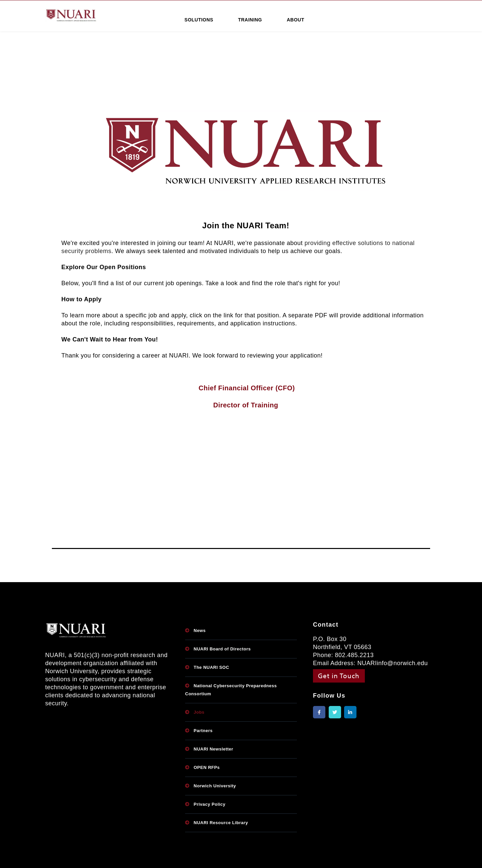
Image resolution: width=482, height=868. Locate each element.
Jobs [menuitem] (199, 712)
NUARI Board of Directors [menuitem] (222, 649)
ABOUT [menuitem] (296, 20)
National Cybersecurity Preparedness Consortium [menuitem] (231, 690)
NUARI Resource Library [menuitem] (221, 823)
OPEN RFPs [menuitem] (207, 767)
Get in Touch (339, 676)
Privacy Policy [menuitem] (210, 804)
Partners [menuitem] (203, 731)
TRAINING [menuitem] (250, 20)
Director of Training (246, 405)
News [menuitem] (200, 630)
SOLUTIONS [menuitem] (199, 20)
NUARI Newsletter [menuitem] (214, 749)
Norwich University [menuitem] (215, 786)
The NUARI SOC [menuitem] (212, 667)
